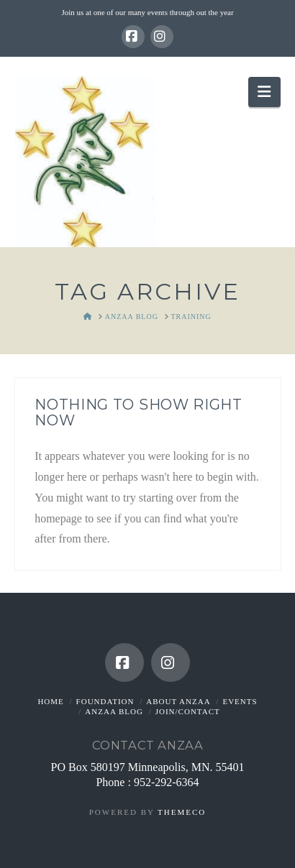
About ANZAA (178, 701)
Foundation (105, 701)
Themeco (182, 812)
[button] (264, 92)
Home (50, 701)
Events (240, 701)
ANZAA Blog (114, 711)
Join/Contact (188, 711)
